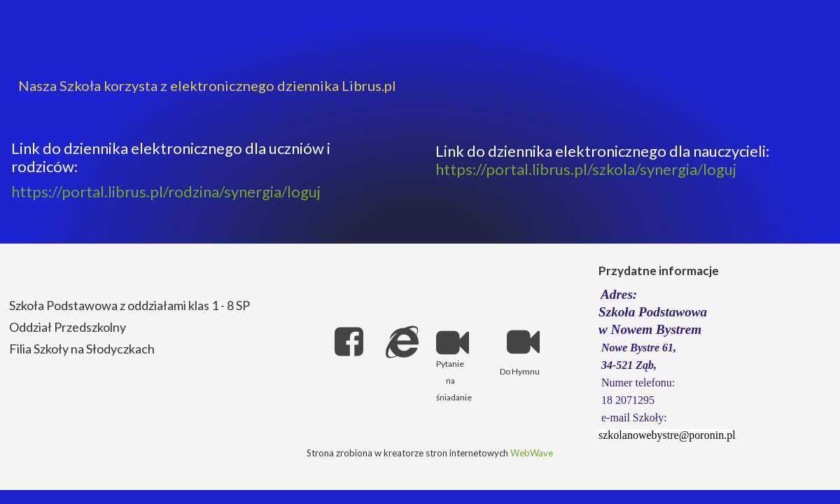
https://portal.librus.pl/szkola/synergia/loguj (586, 169)
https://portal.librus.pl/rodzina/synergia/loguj (166, 191)
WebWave (532, 453)
